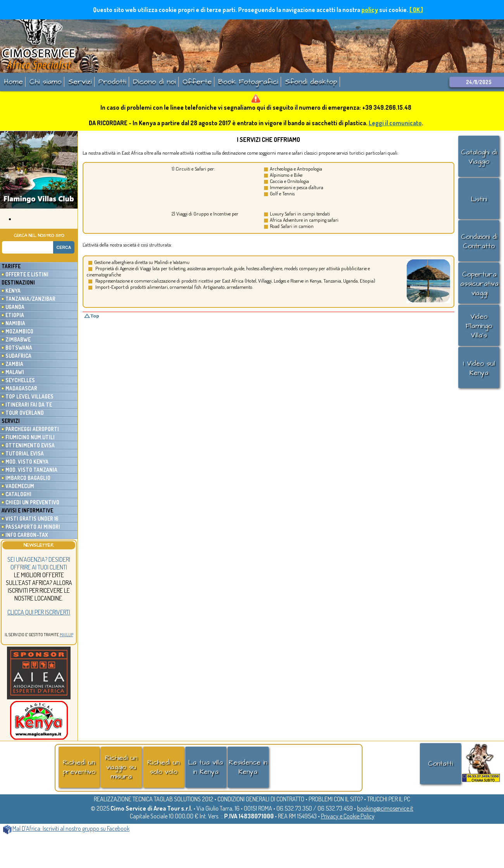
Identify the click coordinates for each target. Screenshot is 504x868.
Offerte (197, 82)
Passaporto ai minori (33, 527)
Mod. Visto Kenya (27, 462)
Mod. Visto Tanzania (31, 470)
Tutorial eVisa (25, 453)
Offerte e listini (27, 274)
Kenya (13, 291)
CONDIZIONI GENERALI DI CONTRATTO (261, 799)
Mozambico (19, 331)
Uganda (15, 307)
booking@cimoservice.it (385, 808)
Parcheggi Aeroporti (32, 429)
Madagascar (21, 388)
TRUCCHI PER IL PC (389, 799)
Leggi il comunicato (395, 123)
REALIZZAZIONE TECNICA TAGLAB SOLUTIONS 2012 (154, 799)
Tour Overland (25, 413)
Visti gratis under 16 (32, 519)
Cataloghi (18, 494)
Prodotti (112, 82)
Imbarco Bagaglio (28, 478)
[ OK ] (416, 10)
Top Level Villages (29, 396)
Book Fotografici (248, 82)
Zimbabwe (18, 339)
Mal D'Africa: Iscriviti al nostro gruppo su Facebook (66, 828)
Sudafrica (18, 356)
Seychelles (20, 380)
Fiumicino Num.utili (30, 437)
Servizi (80, 82)
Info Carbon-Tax (27, 535)
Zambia (14, 364)
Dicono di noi (154, 82)
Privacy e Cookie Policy (348, 816)
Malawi (15, 372)
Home (13, 82)
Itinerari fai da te (29, 405)
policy (370, 10)
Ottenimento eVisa (30, 445)
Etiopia (15, 315)
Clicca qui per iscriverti (39, 612)
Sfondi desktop (311, 82)
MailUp (66, 635)
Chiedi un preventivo (32, 502)
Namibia (15, 323)
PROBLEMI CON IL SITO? (336, 799)
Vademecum (20, 486)
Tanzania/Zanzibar (30, 299)
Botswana (19, 348)
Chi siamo (46, 82)
